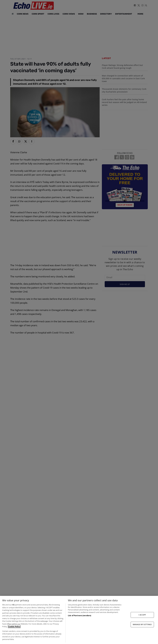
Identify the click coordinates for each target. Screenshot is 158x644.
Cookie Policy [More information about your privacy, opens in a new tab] (14, 627)
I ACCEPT (142, 615)
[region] (79, 620)
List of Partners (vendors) (79, 615)
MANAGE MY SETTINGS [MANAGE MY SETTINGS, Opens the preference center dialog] (142, 624)
